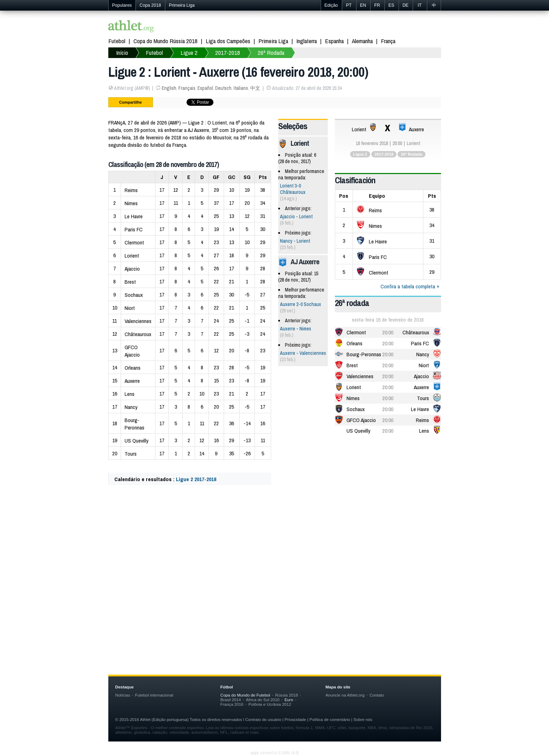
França (388, 41)
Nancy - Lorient (295, 241)
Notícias (123, 695)
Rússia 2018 (287, 695)
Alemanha (362, 41)
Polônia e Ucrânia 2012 (270, 704)
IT (420, 5)
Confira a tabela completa (408, 286)
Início (122, 53)
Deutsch (223, 88)
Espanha (334, 41)
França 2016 (232, 704)
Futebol (117, 41)
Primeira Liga (182, 5)
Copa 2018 (150, 5)
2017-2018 (228, 53)
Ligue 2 (189, 53)
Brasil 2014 (231, 700)
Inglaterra (307, 41)
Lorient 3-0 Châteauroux (293, 189)
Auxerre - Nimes (296, 329)
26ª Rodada (271, 53)
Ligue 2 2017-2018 (196, 479)
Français (187, 88)
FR (377, 5)
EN (363, 5)
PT (349, 5)
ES (391, 5)
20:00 (388, 332)
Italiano (241, 88)
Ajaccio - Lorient (296, 217)
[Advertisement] (275, 561)
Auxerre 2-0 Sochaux (301, 304)
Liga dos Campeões (228, 41)
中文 (255, 88)
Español (205, 88)
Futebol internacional (154, 695)
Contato (377, 695)
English (169, 88)
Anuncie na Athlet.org (345, 695)
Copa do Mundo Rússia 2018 (165, 41)
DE (405, 5)
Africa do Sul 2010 (263, 700)
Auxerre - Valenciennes (303, 353)
